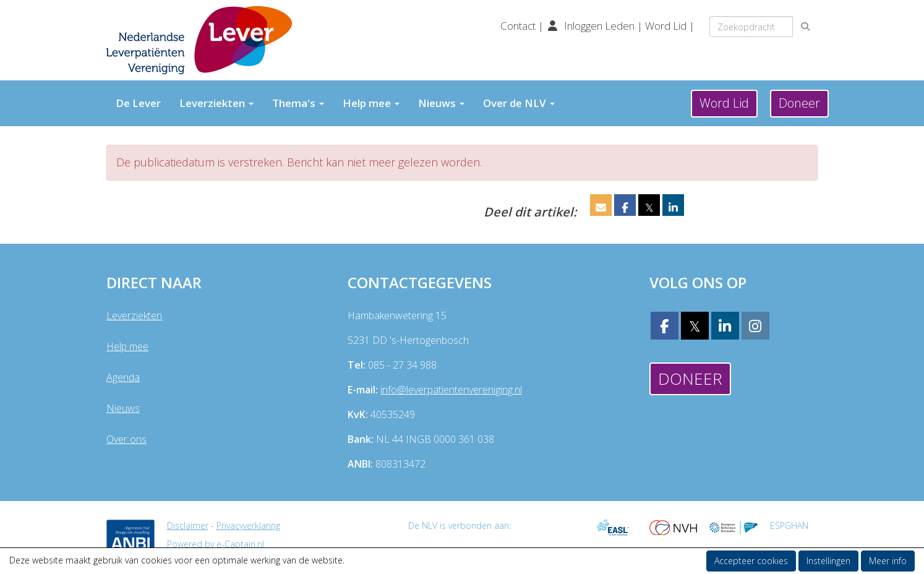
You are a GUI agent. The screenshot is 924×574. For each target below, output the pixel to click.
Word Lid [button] (724, 103)
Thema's (298, 103)
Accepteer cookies (751, 561)
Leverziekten (216, 103)
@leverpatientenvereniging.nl (451, 390)
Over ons (126, 439)
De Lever (138, 103)
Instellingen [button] (828, 561)
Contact (519, 26)
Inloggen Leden (599, 26)
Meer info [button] (888, 561)
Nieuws (441, 103)
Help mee (371, 103)
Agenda (123, 377)
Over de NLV (519, 103)
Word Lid (666, 26)
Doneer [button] (799, 103)
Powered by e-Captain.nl (216, 544)
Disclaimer (188, 525)
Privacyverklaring (248, 525)
